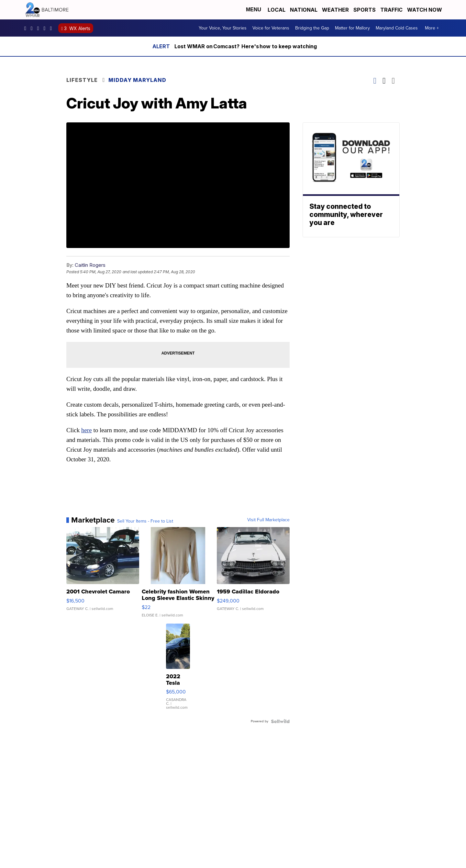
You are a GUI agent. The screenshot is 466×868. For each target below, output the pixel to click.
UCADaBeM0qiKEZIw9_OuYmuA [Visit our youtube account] (52, 28)
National (304, 10)
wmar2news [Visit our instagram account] (33, 28)
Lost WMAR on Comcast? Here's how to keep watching (246, 46)
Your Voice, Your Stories (223, 28)
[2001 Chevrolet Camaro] (103, 575)
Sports (365, 10)
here (87, 430)
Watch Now (425, 10)
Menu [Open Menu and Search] (254, 10)
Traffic (391, 10)
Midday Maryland (137, 80)
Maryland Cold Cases (397, 28)
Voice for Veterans (271, 28)
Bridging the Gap (312, 28)
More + (432, 28)
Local (277, 10)
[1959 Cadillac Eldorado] (253, 575)
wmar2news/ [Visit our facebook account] (27, 28)
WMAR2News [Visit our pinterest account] (40, 28)
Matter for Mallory (352, 28)
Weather (335, 10)
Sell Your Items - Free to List (145, 521)
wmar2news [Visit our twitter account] (46, 28)
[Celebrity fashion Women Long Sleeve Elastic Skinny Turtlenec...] (178, 575)
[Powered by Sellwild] (280, 721)
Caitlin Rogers (90, 265)
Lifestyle (82, 80)
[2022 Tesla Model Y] (178, 670)
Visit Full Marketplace (268, 520)
